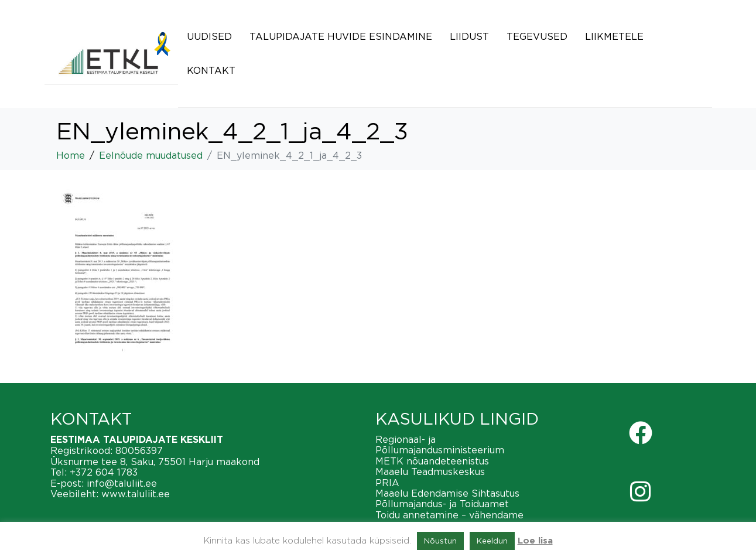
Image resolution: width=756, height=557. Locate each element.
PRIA (387, 483)
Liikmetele (614, 36)
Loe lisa (535, 541)
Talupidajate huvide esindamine (341, 36)
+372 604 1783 (104, 472)
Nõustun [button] (440, 541)
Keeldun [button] (492, 541)
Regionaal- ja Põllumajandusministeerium (440, 445)
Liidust (469, 36)
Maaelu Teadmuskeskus (430, 471)
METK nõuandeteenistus (432, 461)
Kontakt (211, 70)
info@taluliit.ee (122, 483)
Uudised (209, 36)
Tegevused (537, 36)
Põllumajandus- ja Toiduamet (442, 504)
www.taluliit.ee (136, 494)
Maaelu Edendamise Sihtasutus (447, 493)
